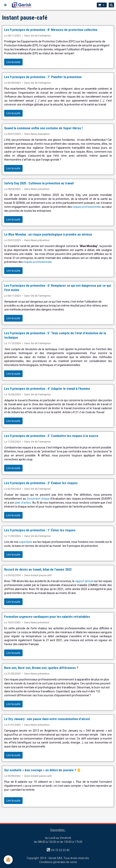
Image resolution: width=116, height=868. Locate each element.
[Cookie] (8, 860)
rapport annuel (84, 581)
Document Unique (38, 499)
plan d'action (23, 503)
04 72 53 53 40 (60, 850)
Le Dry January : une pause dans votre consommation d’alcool (47, 719)
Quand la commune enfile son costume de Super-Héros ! (43, 128)
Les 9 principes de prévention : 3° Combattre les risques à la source (51, 436)
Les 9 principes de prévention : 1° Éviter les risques (40, 530)
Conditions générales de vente (58, 862)
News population (40, 134)
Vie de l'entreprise (41, 36)
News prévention (40, 189)
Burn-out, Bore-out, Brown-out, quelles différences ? (41, 668)
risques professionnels (87, 207)
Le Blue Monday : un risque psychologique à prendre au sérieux (48, 234)
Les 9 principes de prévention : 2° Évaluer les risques (41, 483)
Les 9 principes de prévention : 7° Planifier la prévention (43, 77)
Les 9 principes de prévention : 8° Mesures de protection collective (51, 30)
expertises (26, 542)
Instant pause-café (41, 575)
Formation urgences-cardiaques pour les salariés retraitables (47, 617)
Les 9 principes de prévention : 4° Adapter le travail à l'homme (47, 389)
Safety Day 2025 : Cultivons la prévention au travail (39, 183)
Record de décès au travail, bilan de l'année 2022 (38, 569)
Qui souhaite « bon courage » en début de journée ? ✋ (43, 770)
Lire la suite (13, 62)
